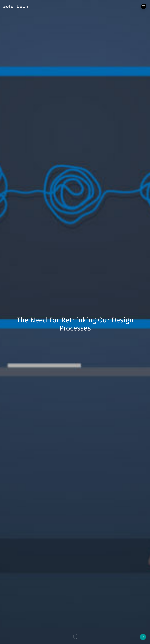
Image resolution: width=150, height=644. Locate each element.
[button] (144, 6)
